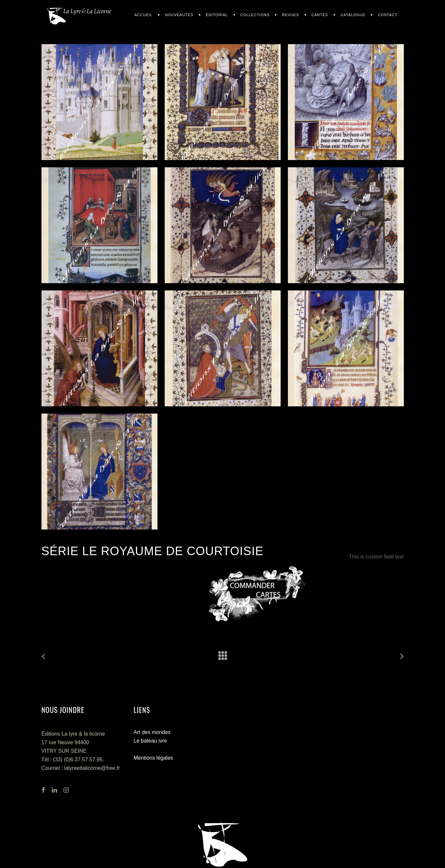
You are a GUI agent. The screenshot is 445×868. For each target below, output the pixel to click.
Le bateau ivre (150, 741)
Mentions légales (153, 758)
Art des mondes (152, 732)
